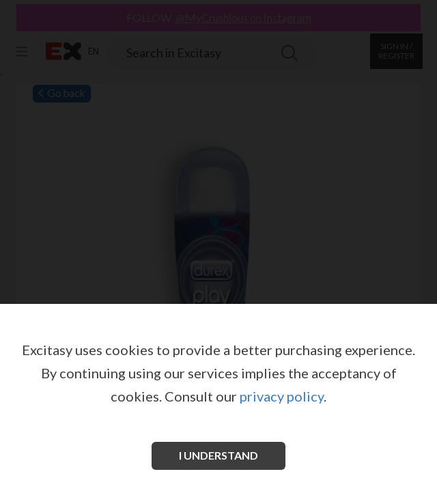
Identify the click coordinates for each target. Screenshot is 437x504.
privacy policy (282, 396)
